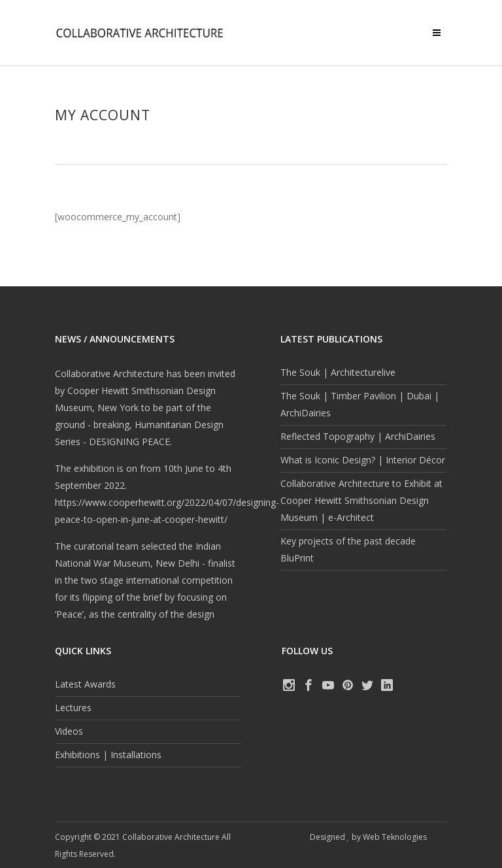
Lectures (73, 708)
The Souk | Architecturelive (338, 372)
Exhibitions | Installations (108, 755)
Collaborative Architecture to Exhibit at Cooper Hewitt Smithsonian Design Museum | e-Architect (361, 500)
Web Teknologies (395, 837)
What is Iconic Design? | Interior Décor (363, 460)
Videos (69, 731)
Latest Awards (85, 684)
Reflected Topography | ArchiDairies (358, 436)
